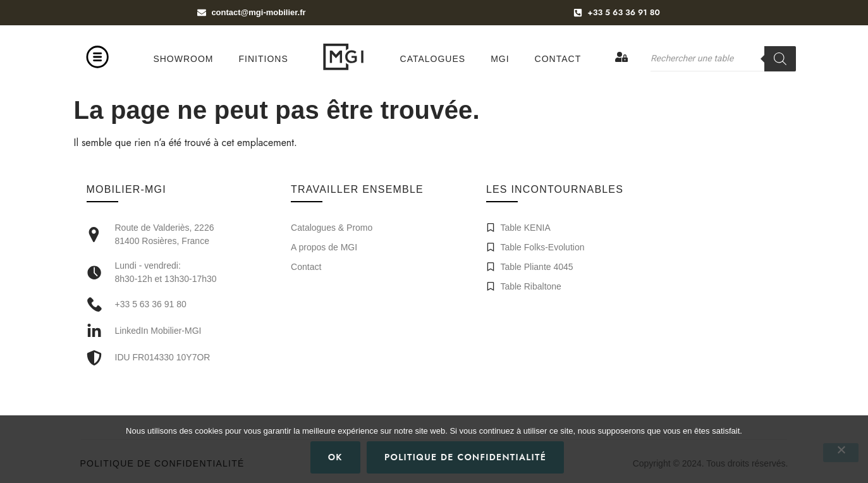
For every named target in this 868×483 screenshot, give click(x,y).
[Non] (841, 453)
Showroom (183, 59)
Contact (558, 59)
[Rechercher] (780, 59)
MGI (500, 59)
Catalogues (433, 59)
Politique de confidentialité (465, 457)
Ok (335, 457)
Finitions (264, 59)
